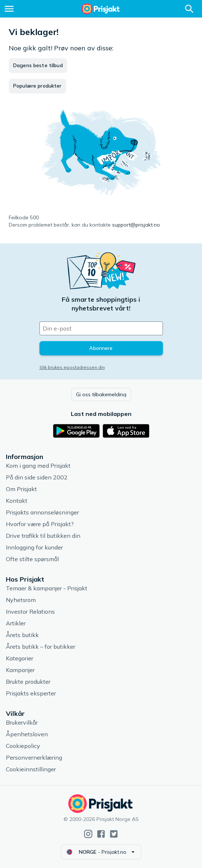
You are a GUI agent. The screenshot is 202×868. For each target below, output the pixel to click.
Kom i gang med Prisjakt (38, 466)
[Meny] (9, 9)
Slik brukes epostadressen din (72, 367)
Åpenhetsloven (27, 734)
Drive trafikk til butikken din (43, 536)
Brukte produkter (28, 682)
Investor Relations (30, 612)
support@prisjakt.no (136, 225)
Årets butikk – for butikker (41, 647)
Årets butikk (22, 635)
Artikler (16, 623)
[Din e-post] (101, 328)
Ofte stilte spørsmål (32, 559)
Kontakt (17, 501)
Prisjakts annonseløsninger (42, 512)
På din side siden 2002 (37, 477)
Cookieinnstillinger (31, 769)
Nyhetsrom (21, 600)
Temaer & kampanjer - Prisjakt (47, 588)
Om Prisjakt (21, 489)
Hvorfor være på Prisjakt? (40, 524)
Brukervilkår (22, 722)
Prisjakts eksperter (31, 693)
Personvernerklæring (34, 757)
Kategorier (20, 658)
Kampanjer (20, 670)
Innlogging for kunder (34, 547)
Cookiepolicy (23, 746)
